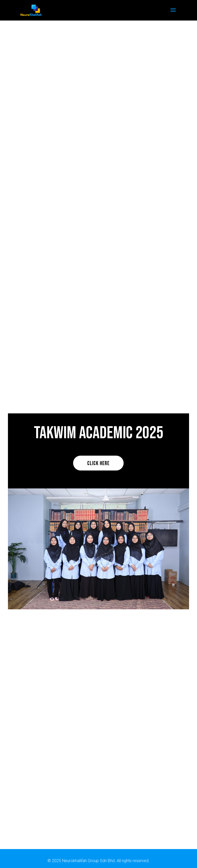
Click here (98, 463)
